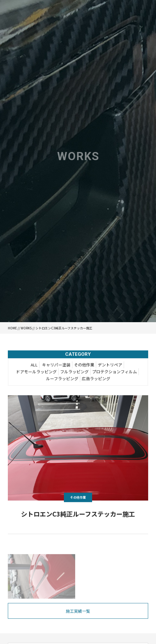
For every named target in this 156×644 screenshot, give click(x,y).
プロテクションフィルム (114, 372)
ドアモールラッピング (36, 372)
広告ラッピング (96, 379)
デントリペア (110, 365)
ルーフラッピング (62, 379)
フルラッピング (74, 372)
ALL (34, 365)
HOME (12, 328)
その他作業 (84, 365)
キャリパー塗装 (56, 365)
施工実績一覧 (78, 612)
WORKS (26, 328)
